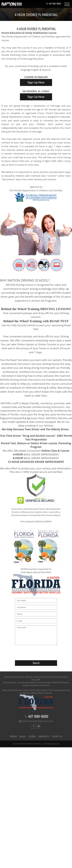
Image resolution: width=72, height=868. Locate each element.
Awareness (44, 737)
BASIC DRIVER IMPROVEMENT (36, 454)
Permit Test (8, 443)
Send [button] (36, 663)
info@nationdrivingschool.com (36, 721)
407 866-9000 (53, 4)
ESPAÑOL (32, 737)
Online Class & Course (55, 451)
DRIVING (13, 737)
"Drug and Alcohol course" (39, 436)
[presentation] (36, 653)
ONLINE (23, 737)
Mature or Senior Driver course (37, 443)
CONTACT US (57, 737)
